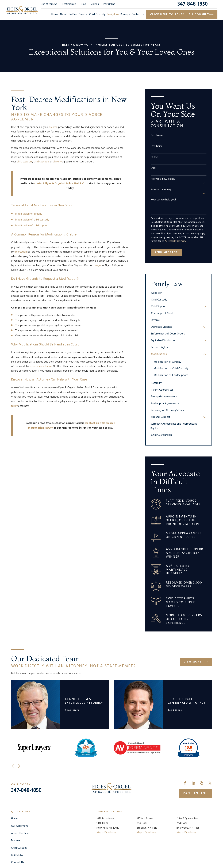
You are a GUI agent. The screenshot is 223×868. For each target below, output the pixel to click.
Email (153, 168)
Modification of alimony (29, 214)
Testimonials (69, 4)
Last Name (157, 146)
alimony (57, 162)
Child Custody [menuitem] (97, 14)
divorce (53, 127)
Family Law (17, 855)
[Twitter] (210, 783)
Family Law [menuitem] (113, 14)
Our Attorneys (49, 4)
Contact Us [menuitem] (138, 14)
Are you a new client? (163, 179)
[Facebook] (185, 783)
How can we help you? (164, 200)
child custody (41, 162)
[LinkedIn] (193, 783)
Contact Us (18, 862)
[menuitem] (179, 293)
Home (14, 819)
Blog (84, 4)
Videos (95, 4)
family (14, 406)
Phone (154, 157)
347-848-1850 (193, 4)
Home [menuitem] (55, 14)
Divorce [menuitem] (83, 14)
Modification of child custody (32, 220)
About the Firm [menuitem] (68, 14)
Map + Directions (106, 832)
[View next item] (19, 766)
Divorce (16, 841)
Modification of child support (32, 226)
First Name (157, 135)
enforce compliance (41, 366)
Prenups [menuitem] (125, 14)
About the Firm (20, 833)
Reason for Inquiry (161, 189)
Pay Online (109, 4)
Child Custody (19, 848)
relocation (21, 252)
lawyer (98, 266)
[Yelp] (202, 783)
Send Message (166, 252)
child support (25, 162)
